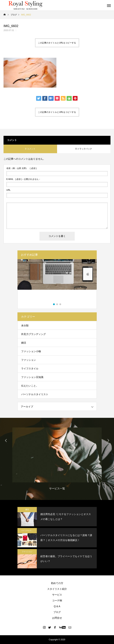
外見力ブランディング (33, 334)
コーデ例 (57, 600)
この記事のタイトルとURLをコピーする (57, 43)
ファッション (29, 360)
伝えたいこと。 (30, 386)
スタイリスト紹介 (57, 589)
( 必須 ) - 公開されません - (23, 179)
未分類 (25, 326)
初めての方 (57, 583)
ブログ (57, 612)
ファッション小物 (31, 351)
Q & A (57, 606)
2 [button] (57, 304)
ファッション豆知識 (32, 377)
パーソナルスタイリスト (35, 394)
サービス (57, 595)
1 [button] (54, 304)
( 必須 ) (21, 168)
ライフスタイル (30, 369)
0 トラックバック (84, 149)
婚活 (24, 343)
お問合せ (57, 618)
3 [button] (60, 304)
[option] (57, 281)
